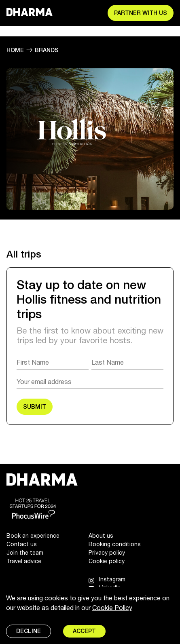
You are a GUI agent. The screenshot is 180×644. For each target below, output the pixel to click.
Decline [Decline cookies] (29, 631)
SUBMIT (35, 407)
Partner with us (141, 13)
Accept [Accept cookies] (84, 631)
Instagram (112, 579)
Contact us (22, 544)
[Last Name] (127, 362)
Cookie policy (107, 561)
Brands (47, 50)
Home (15, 50)
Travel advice (24, 561)
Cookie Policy (112, 607)
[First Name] (53, 362)
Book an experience (33, 535)
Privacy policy (107, 552)
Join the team (25, 552)
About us (101, 535)
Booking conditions (115, 544)
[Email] (90, 382)
